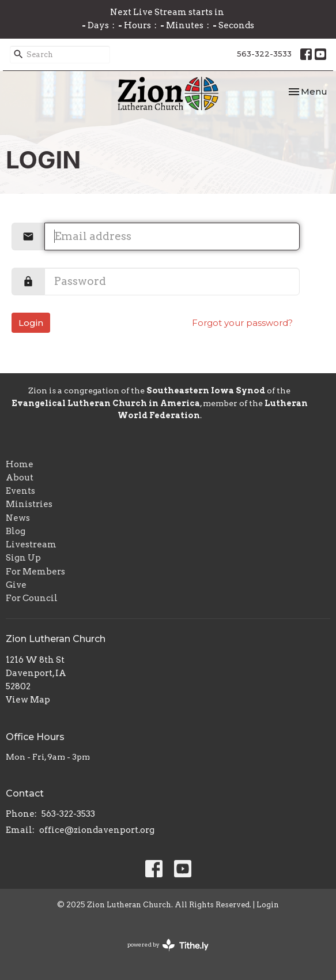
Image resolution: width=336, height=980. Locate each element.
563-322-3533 (264, 54)
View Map (28, 700)
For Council (32, 598)
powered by (168, 945)
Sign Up (23, 558)
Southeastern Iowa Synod (206, 391)
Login (31, 323)
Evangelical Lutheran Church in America (106, 403)
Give (16, 585)
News (18, 518)
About (20, 478)
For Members (35, 572)
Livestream (31, 545)
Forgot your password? (242, 323)
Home (20, 464)
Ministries (29, 504)
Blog (16, 531)
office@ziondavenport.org (97, 830)
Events (20, 491)
